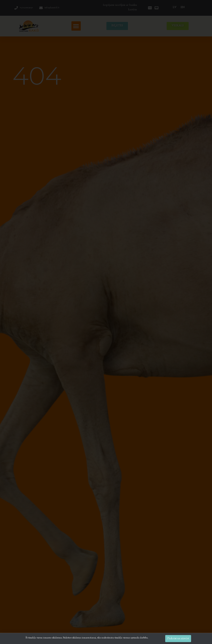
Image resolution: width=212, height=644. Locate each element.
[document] (106, 322)
